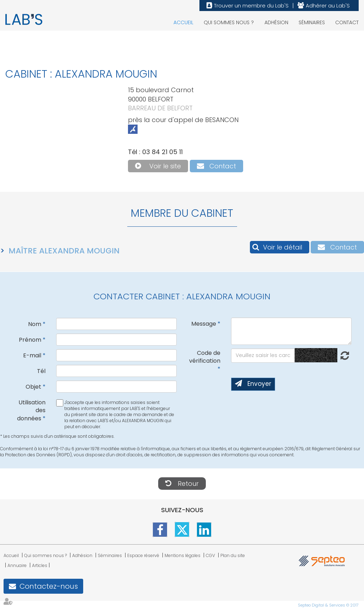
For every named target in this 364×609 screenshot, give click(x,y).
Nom (35, 324)
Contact (347, 22)
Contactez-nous (49, 586)
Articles (40, 565)
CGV (210, 555)
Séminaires (312, 22)
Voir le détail (283, 247)
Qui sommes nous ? (229, 22)
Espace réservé (143, 555)
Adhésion (276, 22)
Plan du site (233, 555)
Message (204, 324)
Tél (41, 371)
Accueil (183, 22)
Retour (188, 484)
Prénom (30, 340)
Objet (33, 387)
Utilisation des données (31, 411)
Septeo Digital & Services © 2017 (328, 605)
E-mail (32, 355)
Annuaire (17, 565)
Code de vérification (205, 357)
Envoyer (259, 384)
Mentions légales (183, 555)
